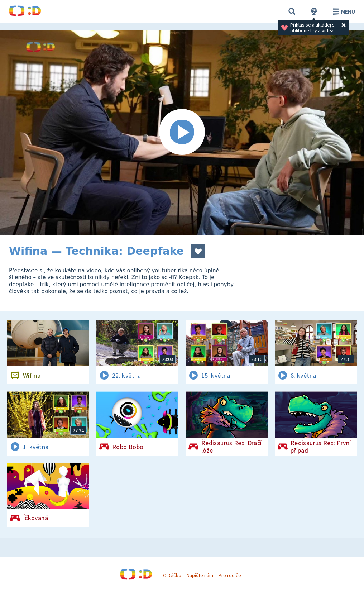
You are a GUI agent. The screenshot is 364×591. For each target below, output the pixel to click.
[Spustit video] (182, 133)
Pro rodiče (230, 575)
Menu (343, 11)
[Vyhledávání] (292, 11)
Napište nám (200, 575)
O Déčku (172, 575)
